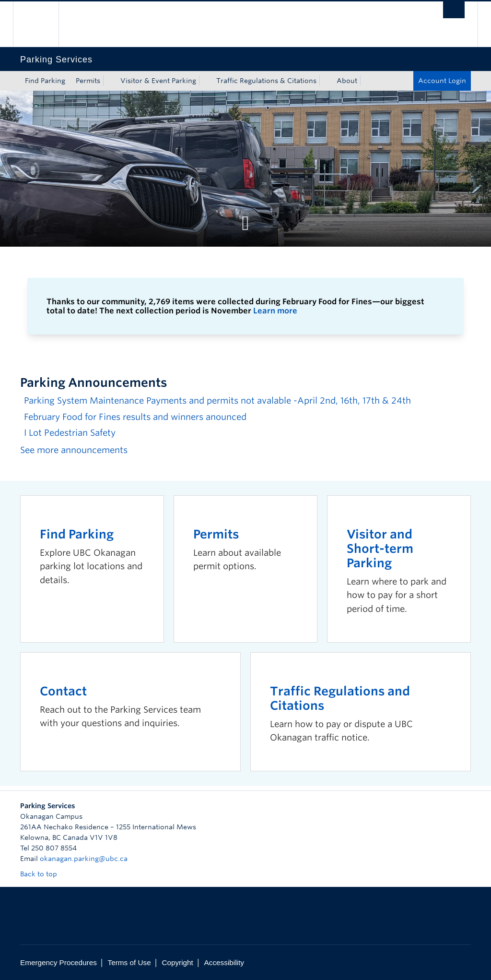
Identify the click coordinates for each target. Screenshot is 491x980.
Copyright (177, 962)
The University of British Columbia (43, 24)
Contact (63, 691)
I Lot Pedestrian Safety (70, 433)
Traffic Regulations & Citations (266, 81)
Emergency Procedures (58, 962)
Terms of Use (129, 962)
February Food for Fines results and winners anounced (135, 417)
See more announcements (74, 450)
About (347, 81)
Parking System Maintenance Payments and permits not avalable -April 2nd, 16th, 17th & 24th (217, 400)
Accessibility (224, 962)
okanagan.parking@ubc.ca (84, 859)
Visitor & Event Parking (158, 81)
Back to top (43, 874)
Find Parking (45, 81)
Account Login (442, 81)
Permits (88, 81)
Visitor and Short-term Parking (380, 549)
